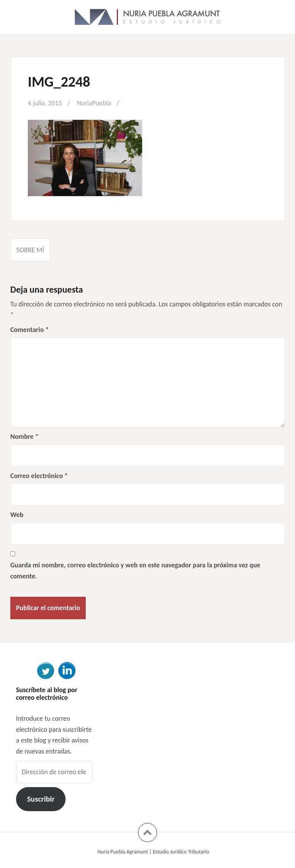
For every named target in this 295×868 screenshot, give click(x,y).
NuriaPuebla (94, 103)
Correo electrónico (39, 476)
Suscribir (41, 799)
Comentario (30, 330)
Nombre (24, 436)
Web (17, 515)
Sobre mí (30, 250)
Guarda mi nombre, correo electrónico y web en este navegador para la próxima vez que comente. (135, 571)
